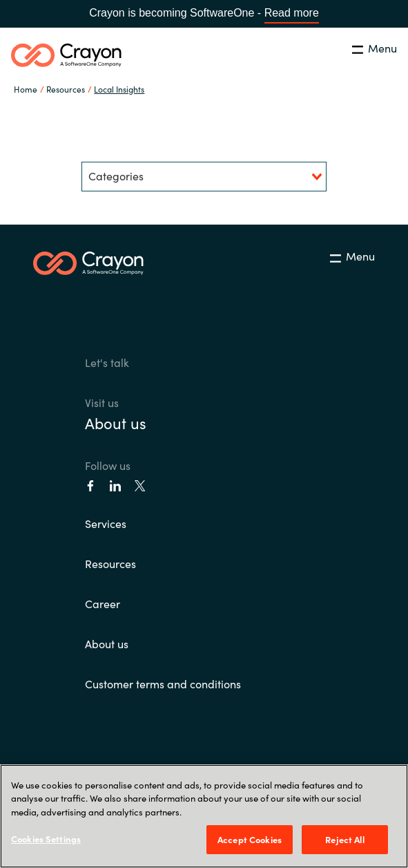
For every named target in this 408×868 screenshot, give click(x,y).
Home (26, 89)
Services (106, 523)
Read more (292, 13)
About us (116, 423)
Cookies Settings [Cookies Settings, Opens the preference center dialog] (46, 839)
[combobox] (204, 177)
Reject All (344, 839)
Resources (110, 563)
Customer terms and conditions (163, 683)
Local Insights (119, 89)
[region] (204, 816)
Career (103, 603)
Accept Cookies (250, 839)
